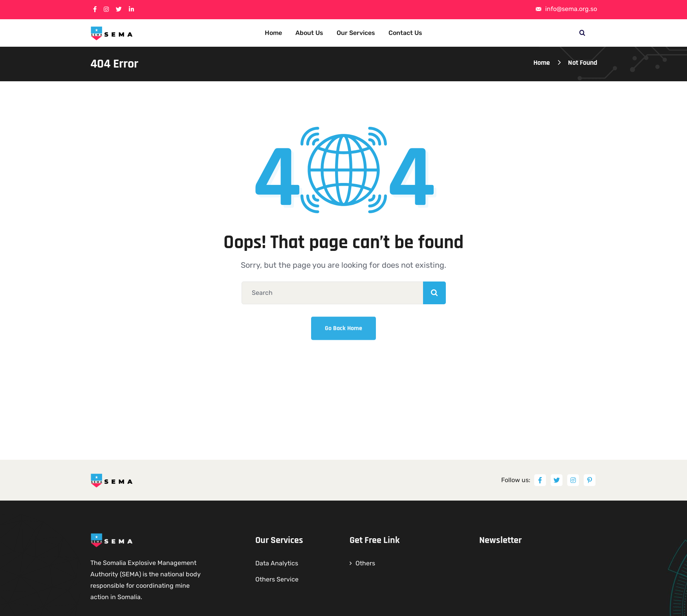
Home (542, 63)
